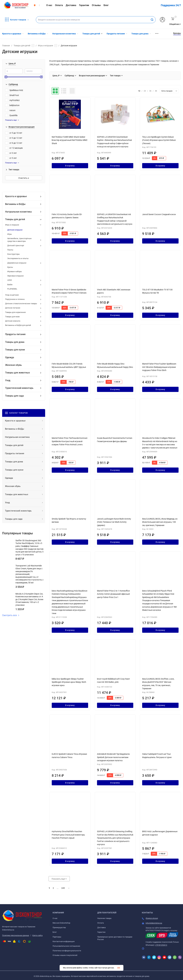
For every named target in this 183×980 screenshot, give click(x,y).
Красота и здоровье (16, 196)
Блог (55, 932)
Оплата (101, 923)
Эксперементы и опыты (18, 258)
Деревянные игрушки (17, 263)
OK (119, 968)
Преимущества (59, 927)
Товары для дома (15, 342)
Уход (8, 380)
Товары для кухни (15, 350)
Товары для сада (14, 396)
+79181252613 (161, 945)
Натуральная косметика (18, 212)
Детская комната (13, 321)
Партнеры (57, 937)
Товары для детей (22, 46)
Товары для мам (12, 317)
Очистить (24, 178)
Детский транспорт (16, 245)
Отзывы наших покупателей (65, 955)
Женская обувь (13, 365)
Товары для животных (17, 373)
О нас (55, 918)
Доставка (101, 927)
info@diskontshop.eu (154, 923)
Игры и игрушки (45, 46)
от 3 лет (11, 153)
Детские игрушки (15, 230)
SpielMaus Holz (14, 90)
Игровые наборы (15, 271)
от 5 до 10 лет (14, 133)
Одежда (10, 357)
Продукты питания (15, 334)
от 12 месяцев (14, 148)
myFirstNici (12, 100)
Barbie (10, 285)
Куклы (10, 267)
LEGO (10, 280)
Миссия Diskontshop (61, 923)
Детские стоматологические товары (21, 304)
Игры (10, 234)
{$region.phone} (152, 918)
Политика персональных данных (16, 935)
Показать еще (12, 120)
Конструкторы (13, 254)
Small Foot (12, 95)
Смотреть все (11, 615)
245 (63, 888)
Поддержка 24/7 (171, 5)
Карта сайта (37, 935)
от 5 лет (11, 158)
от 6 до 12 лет (14, 143)
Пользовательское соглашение (66, 946)
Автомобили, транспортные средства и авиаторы (19, 240)
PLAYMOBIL (12, 289)
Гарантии (101, 932)
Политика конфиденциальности (67, 951)
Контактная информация (64, 941)
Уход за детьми (12, 295)
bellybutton (12, 105)
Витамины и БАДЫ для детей (18, 325)
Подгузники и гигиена (15, 299)
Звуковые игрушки (15, 276)
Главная (6, 46)
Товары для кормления (15, 312)
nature (10, 110)
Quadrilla (11, 115)
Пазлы (10, 250)
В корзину (70, 166)
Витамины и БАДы (15, 204)
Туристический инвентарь (19, 388)
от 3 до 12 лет (14, 138)
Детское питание (13, 308)
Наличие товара (104, 918)
